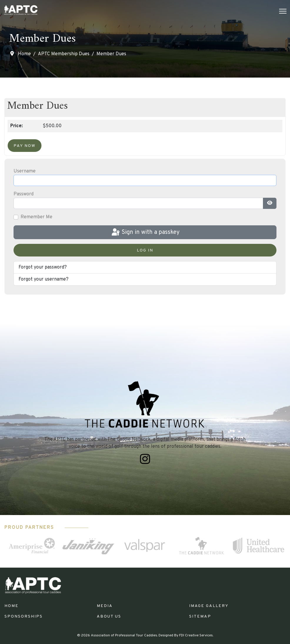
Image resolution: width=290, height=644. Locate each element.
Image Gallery (209, 606)
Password (24, 194)
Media (105, 606)
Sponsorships (24, 617)
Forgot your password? (43, 267)
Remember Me (36, 217)
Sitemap (200, 617)
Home (11, 606)
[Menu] (283, 11)
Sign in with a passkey (145, 232)
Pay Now (25, 146)
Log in (145, 250)
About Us (109, 617)
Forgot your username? (44, 279)
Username (25, 171)
